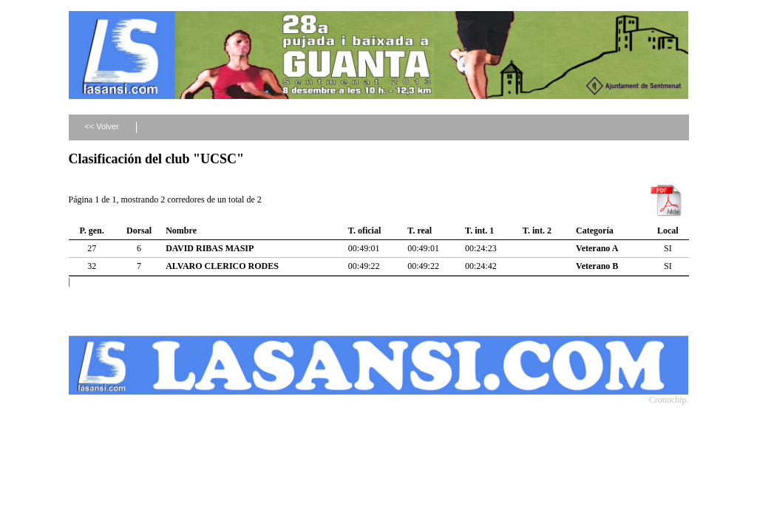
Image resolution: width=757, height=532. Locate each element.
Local (668, 231)
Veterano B (597, 266)
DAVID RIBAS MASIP (210, 248)
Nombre (181, 231)
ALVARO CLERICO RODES (222, 266)
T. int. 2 (537, 231)
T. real (420, 231)
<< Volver (101, 126)
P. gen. (92, 231)
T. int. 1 (479, 231)
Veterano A (597, 248)
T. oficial (364, 231)
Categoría (595, 231)
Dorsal (139, 231)
